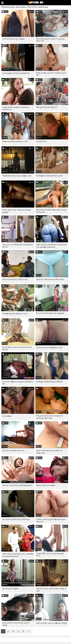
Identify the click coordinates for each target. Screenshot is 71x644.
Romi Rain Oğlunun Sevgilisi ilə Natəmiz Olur (18, 383)
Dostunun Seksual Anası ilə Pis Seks (50, 279)
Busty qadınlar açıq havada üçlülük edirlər (16, 624)
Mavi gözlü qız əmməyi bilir (47, 107)
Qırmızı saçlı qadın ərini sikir (13, 450)
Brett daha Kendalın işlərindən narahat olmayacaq (51, 211)
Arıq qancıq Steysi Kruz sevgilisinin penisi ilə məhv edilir (50, 417)
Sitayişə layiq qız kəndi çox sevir (15, 313)
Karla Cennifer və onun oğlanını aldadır (52, 623)
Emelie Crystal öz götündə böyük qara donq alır (51, 520)
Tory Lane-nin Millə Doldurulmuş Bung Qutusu (17, 246)
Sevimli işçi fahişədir (10, 589)
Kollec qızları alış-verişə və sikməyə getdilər (17, 211)
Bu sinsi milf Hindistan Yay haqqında (50, 313)
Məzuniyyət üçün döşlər (46, 485)
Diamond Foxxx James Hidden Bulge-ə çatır (51, 590)
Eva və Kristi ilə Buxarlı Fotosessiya (16, 519)
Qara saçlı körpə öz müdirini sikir (15, 279)
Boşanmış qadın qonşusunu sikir (15, 141)
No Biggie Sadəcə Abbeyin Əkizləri (50, 382)
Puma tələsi (7, 416)
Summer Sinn (41, 141)
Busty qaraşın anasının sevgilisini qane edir (51, 74)
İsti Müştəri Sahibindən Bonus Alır (49, 176)
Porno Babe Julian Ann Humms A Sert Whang (17, 348)
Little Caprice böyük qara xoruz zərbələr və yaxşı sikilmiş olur (18, 555)
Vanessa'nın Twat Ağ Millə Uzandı (49, 348)
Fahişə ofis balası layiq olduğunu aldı (17, 176)
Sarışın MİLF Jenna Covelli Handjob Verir (50, 555)
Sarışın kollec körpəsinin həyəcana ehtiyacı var (16, 108)
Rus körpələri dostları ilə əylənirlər (16, 73)
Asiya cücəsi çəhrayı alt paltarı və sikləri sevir (49, 452)
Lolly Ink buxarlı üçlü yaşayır (14, 39)
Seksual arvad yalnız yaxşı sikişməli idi (17, 485)
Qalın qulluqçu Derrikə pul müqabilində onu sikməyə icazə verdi (51, 246)
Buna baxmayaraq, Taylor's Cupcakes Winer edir (50, 40)
